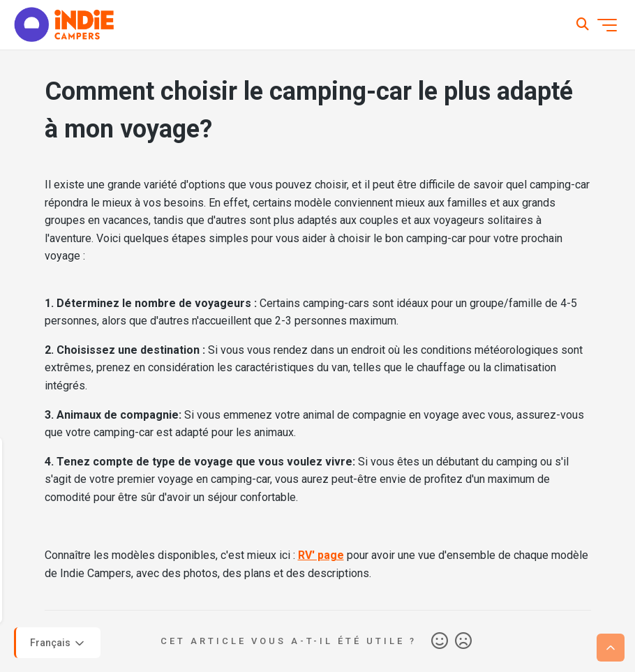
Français (58, 643)
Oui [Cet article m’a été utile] (440, 641)
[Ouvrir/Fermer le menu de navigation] (607, 25)
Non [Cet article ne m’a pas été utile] (463, 641)
